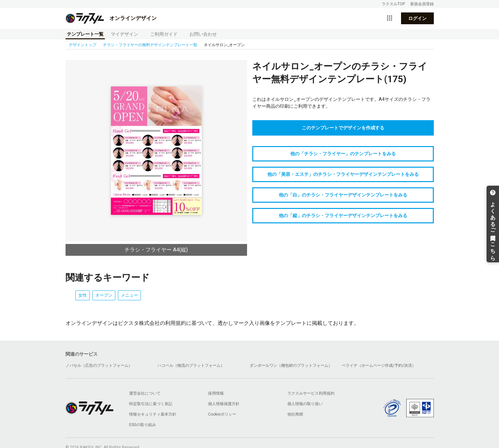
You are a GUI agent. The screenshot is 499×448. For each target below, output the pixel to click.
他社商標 (295, 414)
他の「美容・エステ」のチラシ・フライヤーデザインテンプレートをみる (343, 174)
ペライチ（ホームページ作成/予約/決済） (379, 365)
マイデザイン (125, 34)
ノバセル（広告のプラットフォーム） (99, 365)
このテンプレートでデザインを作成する (343, 128)
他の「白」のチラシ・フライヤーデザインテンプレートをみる (343, 195)
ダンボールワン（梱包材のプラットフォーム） (291, 365)
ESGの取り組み (143, 425)
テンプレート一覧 (85, 34)
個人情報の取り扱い (305, 404)
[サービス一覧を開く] (390, 18)
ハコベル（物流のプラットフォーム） (191, 365)
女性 (83, 295)
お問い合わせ (203, 34)
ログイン (417, 18)
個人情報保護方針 (224, 404)
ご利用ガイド (164, 34)
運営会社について (145, 393)
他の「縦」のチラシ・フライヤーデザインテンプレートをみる (343, 215)
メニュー (129, 295)
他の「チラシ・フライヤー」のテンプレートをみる (343, 154)
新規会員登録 (422, 4)
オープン (104, 295)
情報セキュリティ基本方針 (153, 414)
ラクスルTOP (393, 4)
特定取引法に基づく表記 (151, 404)
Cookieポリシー (222, 414)
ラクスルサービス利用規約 (311, 393)
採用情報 (216, 393)
